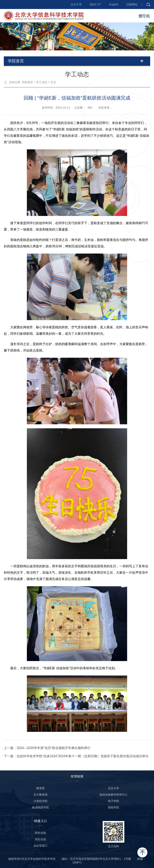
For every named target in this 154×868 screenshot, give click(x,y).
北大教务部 (41, 795)
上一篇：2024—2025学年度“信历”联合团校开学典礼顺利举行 (47, 748)
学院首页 (27, 82)
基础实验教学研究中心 (113, 795)
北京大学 (76, 4)
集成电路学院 (41, 807)
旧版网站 (132, 4)
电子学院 (113, 801)
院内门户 (95, 4)
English (114, 4)
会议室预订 (41, 846)
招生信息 (41, 839)
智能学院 (113, 807)
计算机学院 (41, 801)
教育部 (41, 788)
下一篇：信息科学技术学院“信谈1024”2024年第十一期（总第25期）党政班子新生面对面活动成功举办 (76, 756)
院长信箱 (41, 833)
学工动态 (42, 82)
